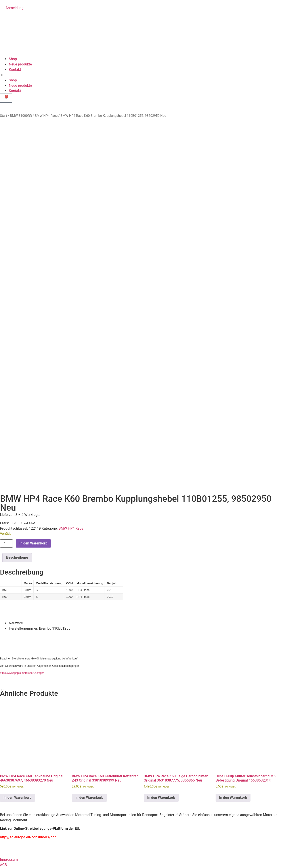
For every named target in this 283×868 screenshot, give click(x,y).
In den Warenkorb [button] (17, 601)
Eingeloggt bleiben (16, 847)
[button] (141, 75)
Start (4, 116)
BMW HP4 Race (46, 116)
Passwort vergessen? (17, 860)
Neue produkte (20, 64)
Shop (13, 59)
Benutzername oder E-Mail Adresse (28, 808)
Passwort (7, 827)
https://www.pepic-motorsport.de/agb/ (22, 477)
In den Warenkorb (33, 347)
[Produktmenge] (6, 347)
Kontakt (15, 70)
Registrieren (44, 860)
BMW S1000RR (21, 116)
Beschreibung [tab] (17, 361)
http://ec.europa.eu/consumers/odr (28, 641)
